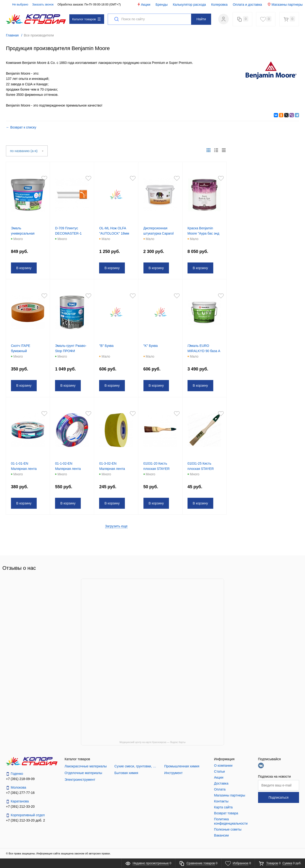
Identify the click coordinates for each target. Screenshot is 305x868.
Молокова (16, 788)
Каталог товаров (86, 19)
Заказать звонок (43, 5)
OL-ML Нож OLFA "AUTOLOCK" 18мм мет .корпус (115, 233)
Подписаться (279, 797)
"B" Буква (107, 346)
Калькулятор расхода (189, 5)
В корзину (25, 268)
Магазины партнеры (285, 4)
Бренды (162, 5)
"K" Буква (151, 346)
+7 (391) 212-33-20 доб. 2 (25, 820)
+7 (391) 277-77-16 (20, 793)
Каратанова (17, 801)
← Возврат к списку (21, 127)
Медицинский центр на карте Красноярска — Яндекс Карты (153, 742)
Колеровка (219, 5)
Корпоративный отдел (25, 815)
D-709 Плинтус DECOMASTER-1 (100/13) (69, 233)
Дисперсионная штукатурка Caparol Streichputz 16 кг (159, 233)
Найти (201, 19)
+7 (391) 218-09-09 (20, 779)
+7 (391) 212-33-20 (20, 806)
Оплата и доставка (247, 5)
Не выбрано (18, 5)
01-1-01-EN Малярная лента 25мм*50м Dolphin (26, 469)
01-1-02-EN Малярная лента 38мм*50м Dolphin (70, 469)
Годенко (15, 774)
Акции (144, 4)
